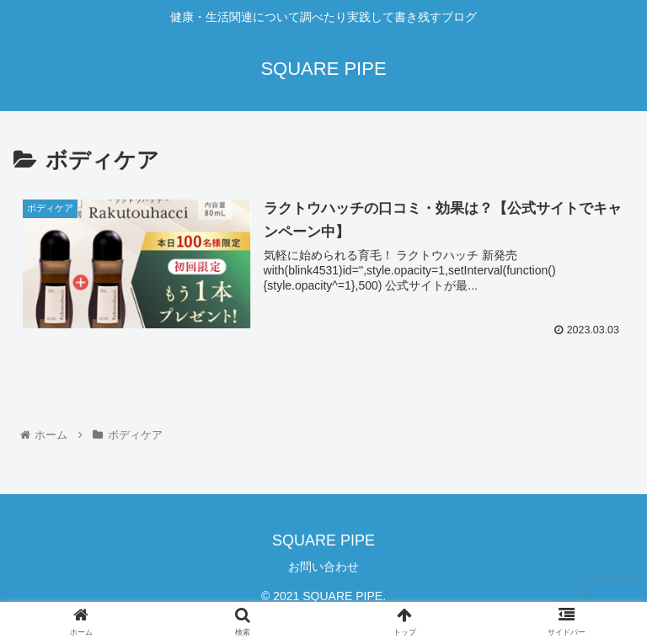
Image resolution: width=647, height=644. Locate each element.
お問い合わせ (323, 567)
